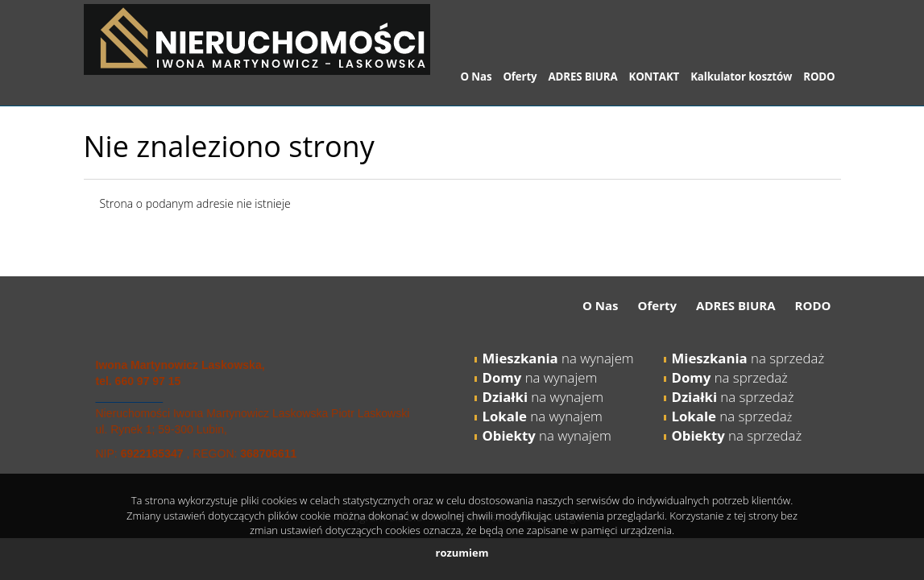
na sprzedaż (748, 358)
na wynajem (558, 358)
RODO (819, 77)
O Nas (477, 77)
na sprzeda (729, 416)
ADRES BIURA (583, 77)
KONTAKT (654, 77)
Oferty (520, 77)
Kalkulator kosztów (741, 77)
